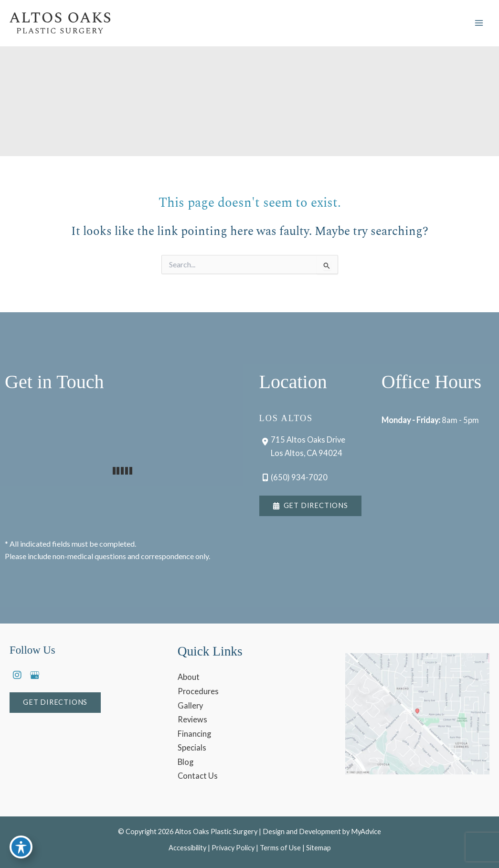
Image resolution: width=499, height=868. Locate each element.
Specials (192, 747)
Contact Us (198, 776)
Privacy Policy (233, 848)
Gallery (190, 705)
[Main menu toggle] (479, 23)
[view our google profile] (34, 675)
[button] (310, 506)
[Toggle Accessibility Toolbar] (21, 847)
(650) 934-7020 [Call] (299, 477)
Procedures (198, 691)
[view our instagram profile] (17, 675)
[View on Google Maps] (417, 714)
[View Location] (303, 446)
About (189, 677)
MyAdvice (366, 831)
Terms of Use (280, 848)
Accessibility (187, 848)
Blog (186, 762)
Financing (194, 734)
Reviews (192, 719)
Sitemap (319, 848)
